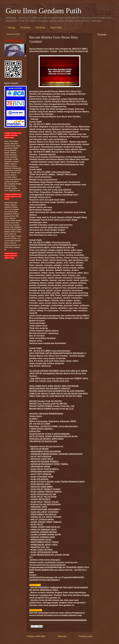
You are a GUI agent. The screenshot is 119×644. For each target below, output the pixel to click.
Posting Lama (86, 636)
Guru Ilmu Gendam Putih (44, 11)
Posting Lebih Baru (36, 636)
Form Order (56, 27)
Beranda (62, 636)
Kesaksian (25, 27)
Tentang (11, 27)
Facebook (40, 27)
